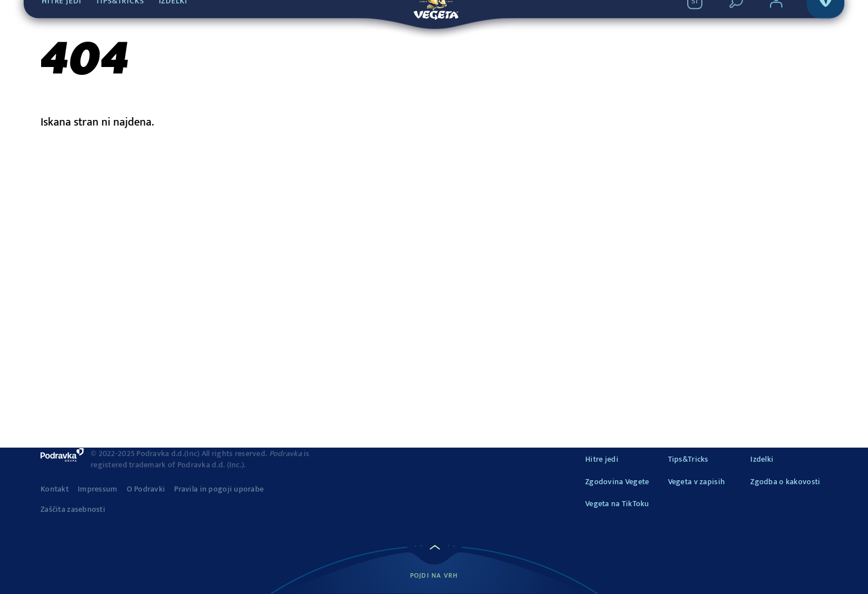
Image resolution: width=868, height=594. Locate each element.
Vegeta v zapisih (696, 482)
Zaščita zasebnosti (73, 510)
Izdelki (762, 459)
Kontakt (55, 489)
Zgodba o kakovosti (785, 482)
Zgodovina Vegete (617, 482)
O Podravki (146, 489)
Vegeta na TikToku (617, 504)
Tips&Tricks (688, 459)
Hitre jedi (602, 459)
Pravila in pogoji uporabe (219, 489)
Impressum (98, 489)
